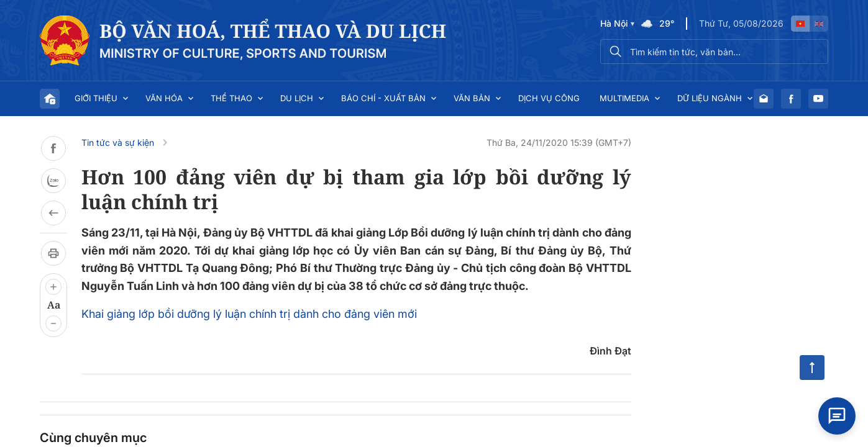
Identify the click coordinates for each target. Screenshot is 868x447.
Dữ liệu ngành (710, 98)
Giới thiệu (96, 98)
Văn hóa (164, 98)
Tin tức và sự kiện (118, 142)
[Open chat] (837, 416)
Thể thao (231, 98)
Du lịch (297, 98)
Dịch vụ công (549, 98)
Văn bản (472, 98)
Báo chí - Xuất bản (383, 98)
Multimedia (624, 98)
